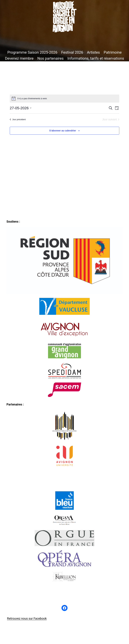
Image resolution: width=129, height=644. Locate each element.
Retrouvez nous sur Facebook (27, 618)
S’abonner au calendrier (63, 131)
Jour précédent (18, 120)
